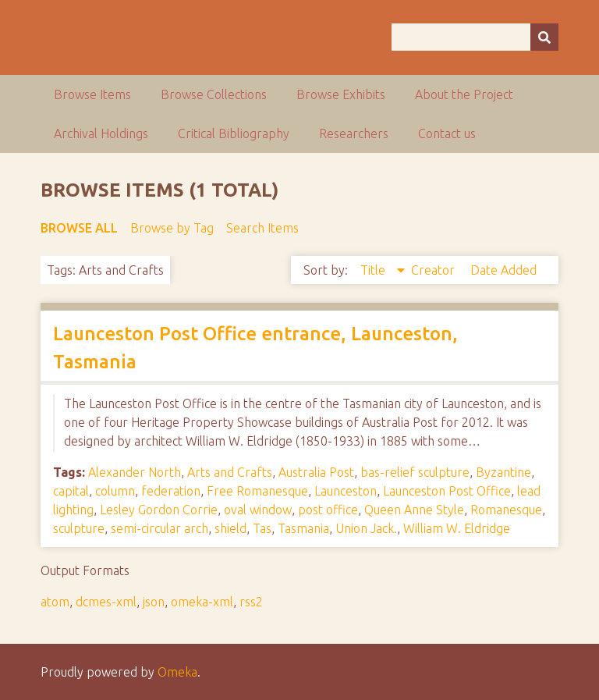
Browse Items (92, 94)
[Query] (475, 37)
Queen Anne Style (414, 510)
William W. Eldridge (457, 528)
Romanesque (506, 510)
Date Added (503, 270)
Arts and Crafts (230, 472)
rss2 (251, 602)
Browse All (79, 228)
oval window (258, 510)
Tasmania (303, 528)
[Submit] (544, 37)
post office (328, 510)
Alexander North (135, 472)
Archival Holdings (101, 133)
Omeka (177, 672)
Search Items (262, 228)
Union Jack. (366, 528)
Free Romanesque (257, 491)
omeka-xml (202, 602)
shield (230, 528)
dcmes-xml (106, 602)
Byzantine (503, 472)
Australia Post (316, 472)
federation (171, 491)
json (154, 602)
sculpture (79, 528)
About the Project (464, 94)
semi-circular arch (159, 528)
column (115, 491)
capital (71, 491)
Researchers (354, 133)
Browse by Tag (172, 228)
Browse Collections (214, 94)
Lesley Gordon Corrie (159, 510)
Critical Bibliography (234, 133)
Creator (434, 270)
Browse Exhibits (341, 94)
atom (55, 602)
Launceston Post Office (447, 491)
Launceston (346, 491)
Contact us (447, 133)
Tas (262, 528)
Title (374, 270)
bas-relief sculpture (415, 472)
